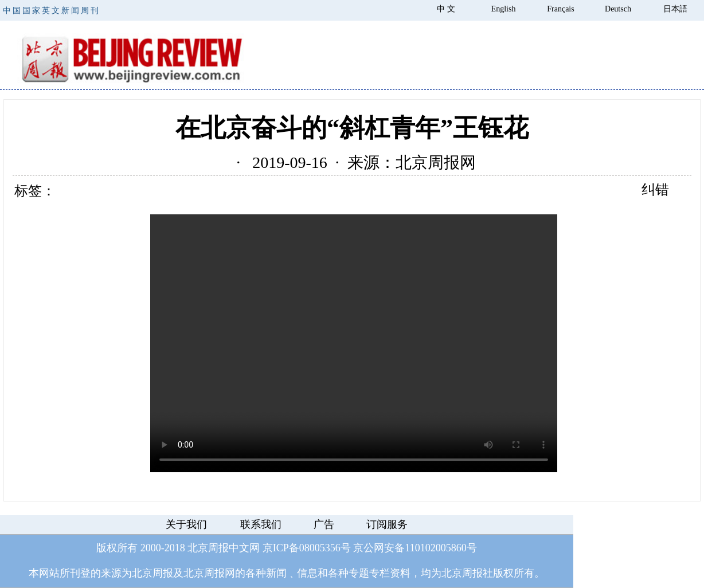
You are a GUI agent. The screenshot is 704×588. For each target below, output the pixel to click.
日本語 (675, 9)
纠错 (655, 190)
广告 (324, 524)
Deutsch (618, 9)
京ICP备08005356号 (307, 548)
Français (560, 9)
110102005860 (435, 548)
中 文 (446, 9)
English (504, 9)
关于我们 (186, 524)
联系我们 (261, 524)
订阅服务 (387, 524)
